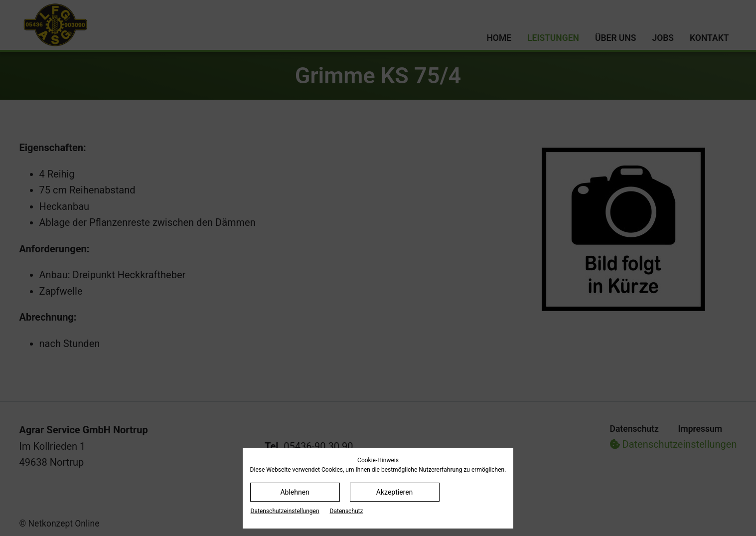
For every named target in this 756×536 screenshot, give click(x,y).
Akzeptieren (395, 492)
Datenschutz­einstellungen (285, 511)
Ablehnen (295, 492)
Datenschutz (347, 511)
